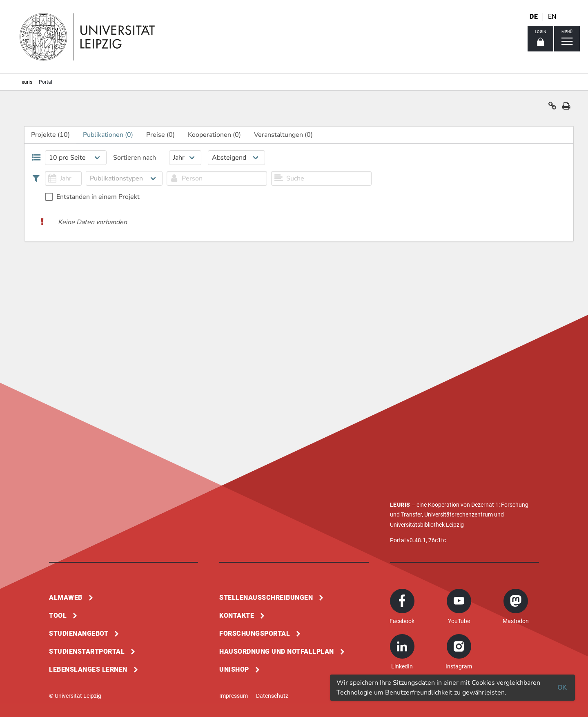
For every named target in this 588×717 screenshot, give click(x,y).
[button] (552, 108)
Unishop (234, 669)
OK (562, 688)
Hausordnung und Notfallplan (277, 651)
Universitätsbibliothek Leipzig (427, 525)
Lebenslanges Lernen (88, 669)
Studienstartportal (87, 651)
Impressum (234, 696)
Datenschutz (272, 696)
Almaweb (66, 598)
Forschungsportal (255, 633)
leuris (26, 82)
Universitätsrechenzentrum (459, 514)
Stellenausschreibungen (266, 598)
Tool (58, 616)
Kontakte (237, 616)
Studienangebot (79, 633)
